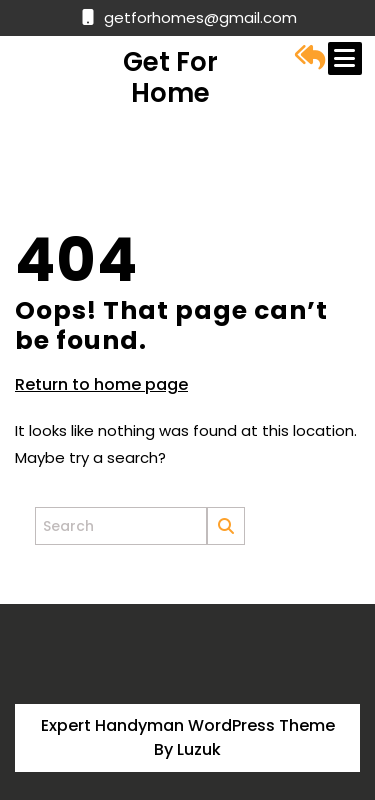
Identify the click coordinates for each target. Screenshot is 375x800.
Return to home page (101, 385)
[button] (310, 58)
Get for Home (170, 77)
